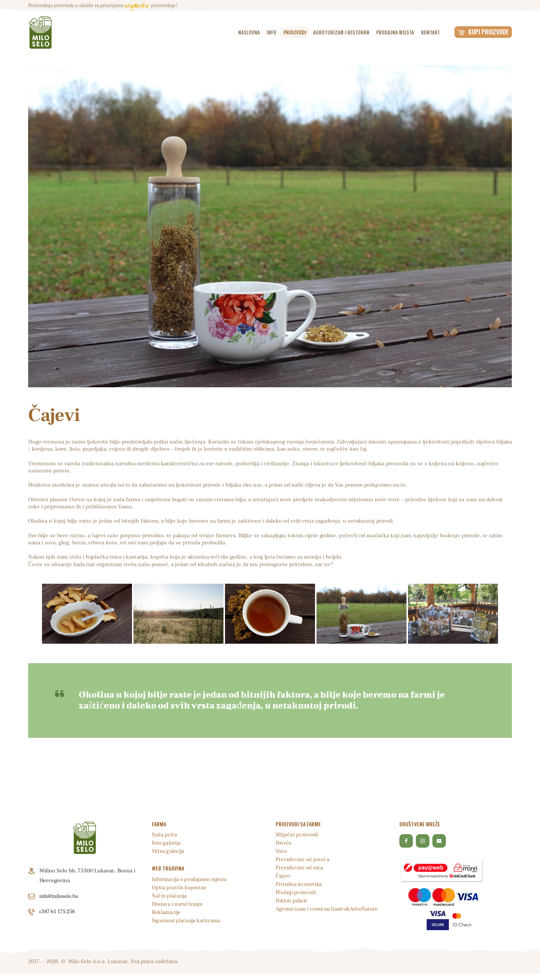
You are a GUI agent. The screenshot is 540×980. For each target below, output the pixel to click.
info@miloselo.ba (60, 896)
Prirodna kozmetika (300, 884)
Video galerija (169, 851)
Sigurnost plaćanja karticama (187, 921)
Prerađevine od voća (300, 868)
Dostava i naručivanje (178, 904)
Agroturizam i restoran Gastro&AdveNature (329, 909)
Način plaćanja (170, 896)
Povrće (284, 843)
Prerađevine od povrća (303, 859)
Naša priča (165, 835)
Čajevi (283, 876)
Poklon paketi (292, 901)
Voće (282, 851)
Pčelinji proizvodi (296, 892)
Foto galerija (167, 843)
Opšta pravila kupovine (180, 888)
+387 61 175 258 (59, 912)
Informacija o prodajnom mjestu (192, 879)
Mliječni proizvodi (297, 835)
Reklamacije (167, 912)
